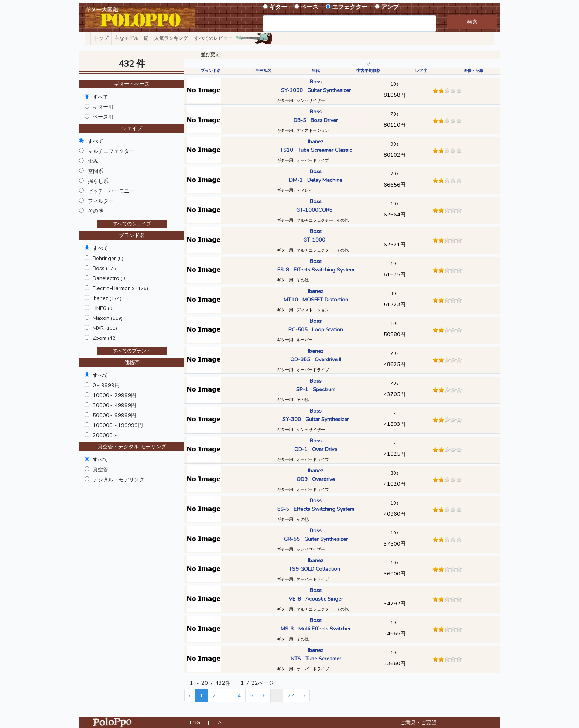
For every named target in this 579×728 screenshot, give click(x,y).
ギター (278, 7)
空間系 (96, 171)
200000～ (105, 435)
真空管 (100, 469)
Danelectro (110, 278)
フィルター (101, 201)
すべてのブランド (132, 351)
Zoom (105, 338)
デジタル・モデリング (119, 479)
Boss (105, 268)
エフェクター (350, 7)
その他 (96, 211)
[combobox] (350, 23)
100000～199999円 (118, 425)
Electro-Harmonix (120, 288)
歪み (93, 161)
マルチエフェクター (111, 151)
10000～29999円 (114, 395)
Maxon (108, 318)
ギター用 (103, 107)
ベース (309, 7)
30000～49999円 (114, 405)
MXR (105, 328)
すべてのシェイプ (132, 224)
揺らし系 (98, 181)
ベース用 (103, 117)
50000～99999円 (114, 415)
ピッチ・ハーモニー (111, 191)
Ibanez (107, 298)
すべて (100, 97)
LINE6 (103, 308)
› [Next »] (304, 695)
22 (291, 695)
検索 (472, 22)
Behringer (108, 258)
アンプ (390, 7)
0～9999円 (106, 385)
